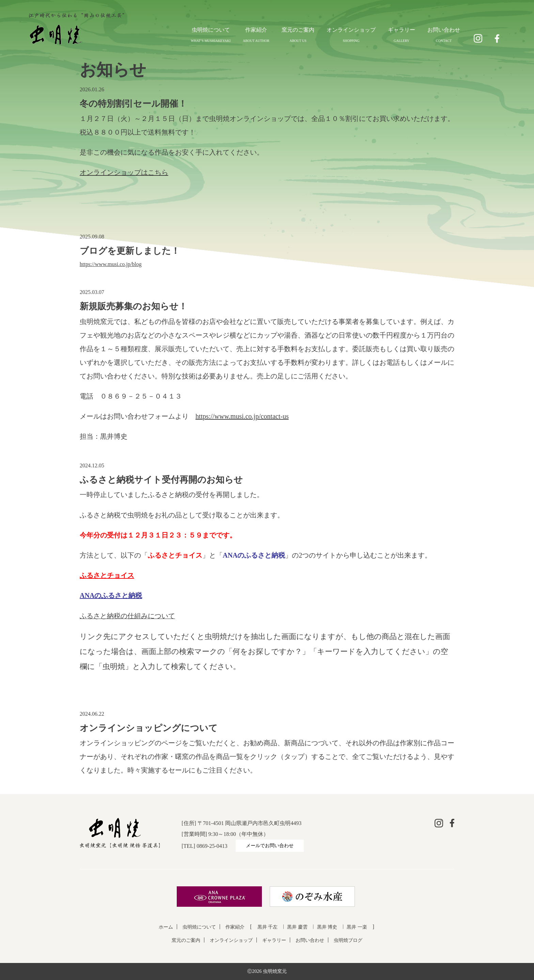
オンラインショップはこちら (124, 172)
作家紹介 (256, 30)
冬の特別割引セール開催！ (133, 104)
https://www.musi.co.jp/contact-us (242, 416)
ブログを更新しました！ (130, 251)
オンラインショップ (351, 30)
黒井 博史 (327, 927)
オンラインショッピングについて (149, 728)
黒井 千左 (268, 927)
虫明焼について (211, 30)
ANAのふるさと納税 (111, 595)
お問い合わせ (444, 30)
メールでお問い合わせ (270, 846)
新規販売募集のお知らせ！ (133, 306)
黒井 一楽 (357, 927)
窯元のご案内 (298, 30)
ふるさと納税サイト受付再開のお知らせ (161, 480)
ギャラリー (402, 30)
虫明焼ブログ (348, 940)
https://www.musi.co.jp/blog (111, 264)
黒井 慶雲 (297, 927)
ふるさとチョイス (107, 575)
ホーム (166, 927)
